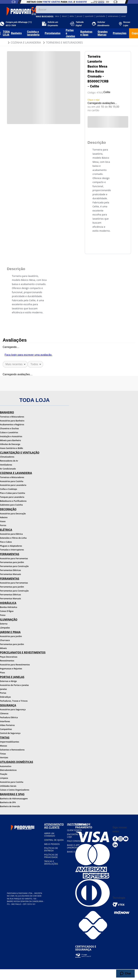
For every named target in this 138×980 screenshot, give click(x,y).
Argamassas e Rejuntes (11, 669)
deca (57, 16)
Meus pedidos (52, 844)
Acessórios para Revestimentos (15, 665)
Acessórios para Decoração (13, 514)
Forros (3, 525)
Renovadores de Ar (9, 461)
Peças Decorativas (9, 657)
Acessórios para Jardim (11, 636)
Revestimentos (7, 661)
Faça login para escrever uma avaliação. (28, 355)
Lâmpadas (5, 628)
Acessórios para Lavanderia (13, 485)
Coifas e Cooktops (9, 489)
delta (72, 16)
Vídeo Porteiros (7, 725)
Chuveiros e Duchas (9, 428)
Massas (4, 746)
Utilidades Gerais (8, 786)
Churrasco (5, 640)
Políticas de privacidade (51, 856)
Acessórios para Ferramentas (14, 558)
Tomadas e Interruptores (12, 550)
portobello (101, 16)
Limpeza (4, 778)
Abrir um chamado (50, 835)
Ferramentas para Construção (14, 566)
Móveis (3, 648)
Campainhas (6, 729)
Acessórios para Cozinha (12, 481)
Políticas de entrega (51, 849)
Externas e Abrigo (8, 681)
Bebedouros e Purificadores (13, 501)
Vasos (3, 521)
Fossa (3, 615)
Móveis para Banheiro (11, 440)
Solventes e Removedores (12, 750)
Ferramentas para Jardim (12, 562)
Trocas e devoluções (51, 863)
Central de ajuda (54, 840)
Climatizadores (7, 457)
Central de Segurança (10, 733)
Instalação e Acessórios (11, 436)
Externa (4, 624)
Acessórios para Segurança (13, 709)
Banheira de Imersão (10, 806)
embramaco (113, 16)
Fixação (4, 774)
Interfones (5, 721)
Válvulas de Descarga (10, 444)
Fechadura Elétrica (9, 717)
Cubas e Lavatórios (9, 432)
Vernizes (4, 758)
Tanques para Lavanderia (12, 497)
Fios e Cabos (6, 542)
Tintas (3, 754)
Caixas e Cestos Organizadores (15, 790)
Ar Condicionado (8, 469)
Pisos (2, 673)
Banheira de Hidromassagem (14, 799)
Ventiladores (6, 465)
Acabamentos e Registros (12, 425)
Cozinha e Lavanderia (26, 43)
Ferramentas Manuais (11, 574)
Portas (3, 693)
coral (123, 16)
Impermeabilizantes (10, 742)
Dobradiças (5, 697)
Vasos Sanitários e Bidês (11, 448)
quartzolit (89, 16)
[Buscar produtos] (124, 10)
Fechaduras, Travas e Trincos (14, 701)
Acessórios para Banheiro (12, 421)
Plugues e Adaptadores (11, 546)
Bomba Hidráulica (9, 607)
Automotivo (6, 766)
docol (64, 16)
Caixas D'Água (7, 611)
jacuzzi (80, 16)
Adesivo (4, 517)
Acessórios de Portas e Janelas (14, 685)
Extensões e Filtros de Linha (13, 538)
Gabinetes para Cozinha (11, 505)
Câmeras (4, 713)
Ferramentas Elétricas (10, 570)
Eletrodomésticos (8, 770)
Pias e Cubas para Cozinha (12, 493)
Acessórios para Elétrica (11, 534)
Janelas (3, 689)
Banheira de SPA (8, 802)
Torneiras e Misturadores (64, 43)
